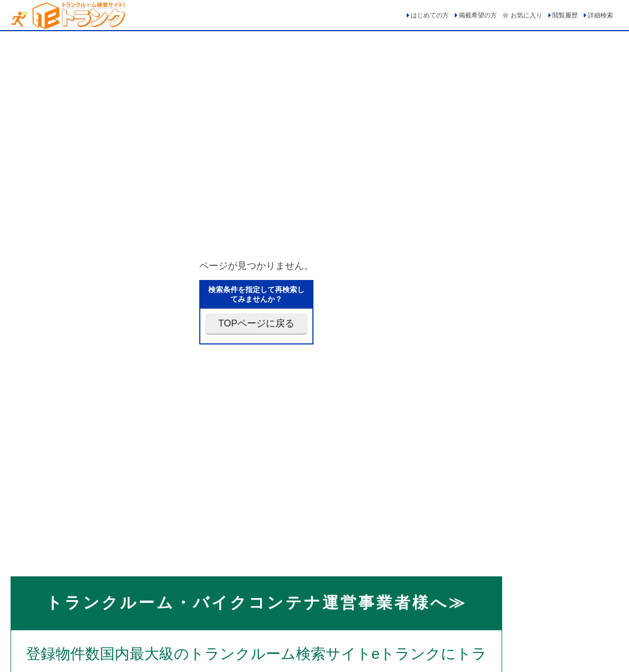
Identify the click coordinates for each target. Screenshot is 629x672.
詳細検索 (600, 15)
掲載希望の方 (478, 15)
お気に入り (526, 15)
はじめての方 (430, 15)
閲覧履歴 (565, 15)
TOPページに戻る (256, 323)
